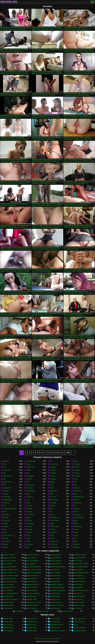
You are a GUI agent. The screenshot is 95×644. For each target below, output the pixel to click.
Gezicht (29, 506)
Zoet (52, 494)
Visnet (5, 547)
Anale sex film (55, 622)
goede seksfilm (55, 564)
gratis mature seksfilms (34, 570)
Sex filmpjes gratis (80, 631)
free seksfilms (8, 564)
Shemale (30, 544)
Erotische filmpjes (80, 628)
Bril (28, 547)
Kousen (53, 476)
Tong (52, 515)
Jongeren (53, 473)
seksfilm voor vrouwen (34, 602)
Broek (76, 541)
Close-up (6, 503)
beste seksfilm (32, 558)
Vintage (53, 529)
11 (62, 453)
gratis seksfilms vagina (11, 576)
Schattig (77, 473)
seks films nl (78, 593)
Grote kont (54, 544)
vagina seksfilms (68, 611)
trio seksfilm (78, 608)
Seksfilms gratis (32, 622)
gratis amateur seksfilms (82, 564)
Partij (52, 535)
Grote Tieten (54, 464)
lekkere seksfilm (9, 585)
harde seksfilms (55, 576)
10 (58, 453)
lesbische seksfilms (57, 585)
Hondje (53, 470)
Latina (76, 535)
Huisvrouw (77, 509)
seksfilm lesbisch (79, 596)
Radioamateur (8, 500)
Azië (75, 482)
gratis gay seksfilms (10, 567)
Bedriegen (77, 515)
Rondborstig (31, 461)
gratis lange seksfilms (81, 567)
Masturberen (7, 476)
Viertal (76, 512)
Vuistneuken (54, 547)
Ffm (5, 485)
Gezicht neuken (79, 518)
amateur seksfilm (9, 555)
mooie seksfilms (32, 587)
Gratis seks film (32, 619)
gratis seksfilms (55, 573)
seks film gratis (55, 593)
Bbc (52, 509)
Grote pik (30, 497)
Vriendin (30, 521)
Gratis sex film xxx (80, 619)
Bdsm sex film (8, 625)
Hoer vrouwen (55, 527)
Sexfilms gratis (8, 622)
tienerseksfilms (55, 608)
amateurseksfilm (56, 555)
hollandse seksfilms (10, 579)
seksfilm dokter (8, 596)
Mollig (29, 518)
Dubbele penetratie (10, 509)
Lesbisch (53, 467)
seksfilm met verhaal (10, 599)
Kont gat (30, 529)
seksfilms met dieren (57, 605)
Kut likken (77, 470)
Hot (28, 482)
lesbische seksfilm (33, 585)
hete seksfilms (79, 576)
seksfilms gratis (79, 602)
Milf (5, 473)
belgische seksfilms (10, 558)
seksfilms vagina (79, 605)
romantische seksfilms (11, 593)
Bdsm (52, 538)
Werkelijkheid (55, 518)
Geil (52, 485)
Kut (51, 461)
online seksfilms (32, 590)
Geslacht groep (79, 497)
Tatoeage (53, 503)
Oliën (29, 541)
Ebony (76, 524)
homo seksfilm (55, 579)
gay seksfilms (31, 564)
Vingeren (53, 479)
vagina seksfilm (44, 611)
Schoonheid (7, 482)
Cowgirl (29, 479)
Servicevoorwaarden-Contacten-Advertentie (47, 638)
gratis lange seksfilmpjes (58, 567)
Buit (28, 473)
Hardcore (77, 464)
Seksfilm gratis (8, 619)
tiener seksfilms (32, 608)
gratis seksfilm (79, 570)
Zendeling (77, 476)
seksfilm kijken (55, 596)
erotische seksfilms (10, 561)
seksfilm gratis (32, 596)
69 (51, 512)
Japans (6, 494)
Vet (75, 538)
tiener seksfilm (8, 608)
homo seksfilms (79, 579)
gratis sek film (55, 570)
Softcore (77, 500)
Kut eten (53, 497)
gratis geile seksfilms (34, 567)
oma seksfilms (8, 590)
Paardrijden (7, 470)
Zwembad (54, 532)
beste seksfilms (55, 558)
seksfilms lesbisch (33, 605)
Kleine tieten (31, 467)
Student (29, 527)
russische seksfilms (33, 593)
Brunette (6, 461)
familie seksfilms (56, 561)
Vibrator (29, 509)
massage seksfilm (9, 587)
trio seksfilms (19, 611)
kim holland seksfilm (10, 582)
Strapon (6, 527)
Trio (5, 467)
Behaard (6, 491)
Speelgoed (30, 476)
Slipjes (53, 482)
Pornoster (30, 488)
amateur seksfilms (33, 555)
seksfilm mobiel (32, 599)
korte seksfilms (32, 582)
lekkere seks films (80, 582)
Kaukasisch (7, 488)
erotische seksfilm (80, 558)
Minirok (6, 538)
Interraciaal (77, 503)
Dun (5, 506)
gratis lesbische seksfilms (11, 570)
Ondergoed (31, 485)
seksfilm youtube (56, 602)
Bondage (77, 547)
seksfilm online (55, 599)
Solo (28, 494)
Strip (52, 488)
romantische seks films (58, 590)
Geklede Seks (8, 535)
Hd (4, 479)
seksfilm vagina (8, 602)
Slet (75, 485)
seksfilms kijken (8, 605)
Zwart (29, 503)
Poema (29, 532)
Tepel (52, 524)
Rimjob (6, 544)
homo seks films (32, 579)
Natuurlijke (7, 497)
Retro (29, 538)
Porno (76, 625)
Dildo (76, 494)
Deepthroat (77, 491)
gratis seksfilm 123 (9, 573)
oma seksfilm (78, 587)
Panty (76, 532)
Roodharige (31, 491)
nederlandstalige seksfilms (58, 587)
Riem (5, 512)
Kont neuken (54, 500)
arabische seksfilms (80, 555)
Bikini (76, 521)
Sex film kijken (55, 619)
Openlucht (54, 491)
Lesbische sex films (57, 625)
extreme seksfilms (33, 561)
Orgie (29, 535)
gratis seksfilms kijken (81, 573)
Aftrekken (6, 515)
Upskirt (6, 524)
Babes (29, 470)
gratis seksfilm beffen (34, 573)
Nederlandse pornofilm (58, 631)
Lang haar (7, 521)
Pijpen (76, 461)
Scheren (77, 467)
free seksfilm (78, 561)
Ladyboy (77, 544)
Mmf (28, 500)
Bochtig (6, 518)
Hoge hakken (55, 521)
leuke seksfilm (78, 585)
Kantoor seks (55, 541)
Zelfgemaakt (78, 527)
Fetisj (5, 532)
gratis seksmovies (33, 576)
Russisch (30, 512)
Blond (29, 464)
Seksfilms (9, 2)
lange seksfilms (55, 582)
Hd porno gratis (8, 631)
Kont (5, 464)
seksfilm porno (79, 599)
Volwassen (30, 524)
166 (68, 453)
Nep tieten (7, 541)
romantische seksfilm (81, 590)
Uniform (76, 529)
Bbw (5, 529)
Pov (75, 506)
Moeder (53, 506)
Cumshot (77, 488)
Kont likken (30, 515)
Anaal (76, 479)
